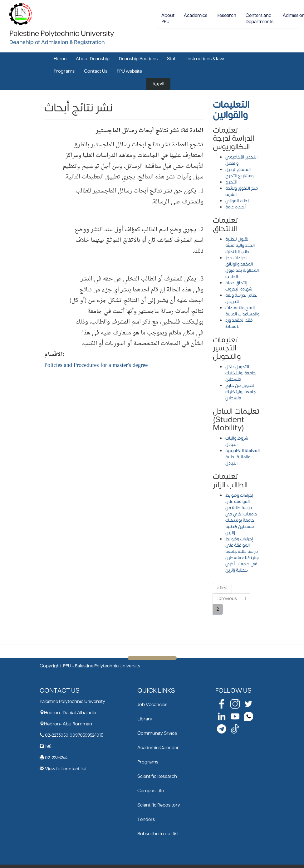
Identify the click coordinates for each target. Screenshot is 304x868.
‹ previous (227, 599)
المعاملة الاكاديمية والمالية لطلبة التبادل (243, 457)
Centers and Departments (260, 19)
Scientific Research (157, 776)
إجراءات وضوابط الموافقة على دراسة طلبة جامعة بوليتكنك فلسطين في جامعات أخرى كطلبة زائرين (242, 555)
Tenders (146, 819)
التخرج (231, 182)
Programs (64, 71)
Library (145, 719)
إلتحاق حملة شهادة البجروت (239, 286)
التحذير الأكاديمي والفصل (241, 160)
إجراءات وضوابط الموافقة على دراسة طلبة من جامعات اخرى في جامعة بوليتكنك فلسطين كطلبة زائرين (241, 514)
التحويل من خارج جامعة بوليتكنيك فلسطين (241, 392)
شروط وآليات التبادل (237, 441)
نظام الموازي (237, 201)
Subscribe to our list (158, 834)
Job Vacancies (152, 705)
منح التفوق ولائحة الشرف (242, 191)
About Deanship (93, 59)
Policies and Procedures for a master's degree (96, 366)
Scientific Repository (159, 805)
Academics (196, 15)
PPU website (129, 71)
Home (60, 59)
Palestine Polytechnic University (62, 34)
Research (226, 15)
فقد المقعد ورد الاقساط (239, 323)
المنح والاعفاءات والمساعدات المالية (242, 311)
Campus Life (151, 791)
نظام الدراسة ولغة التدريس (241, 298)
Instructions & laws (206, 59)
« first (222, 588)
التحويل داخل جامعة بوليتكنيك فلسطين (241, 373)
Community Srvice (157, 733)
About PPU (168, 19)
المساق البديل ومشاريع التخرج (239, 173)
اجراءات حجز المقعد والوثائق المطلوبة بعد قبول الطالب (242, 267)
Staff (172, 59)
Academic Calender (158, 748)
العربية (158, 84)
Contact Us (96, 71)
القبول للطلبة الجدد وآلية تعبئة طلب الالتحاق (240, 245)
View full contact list (66, 769)
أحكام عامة (235, 207)
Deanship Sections (138, 59)
